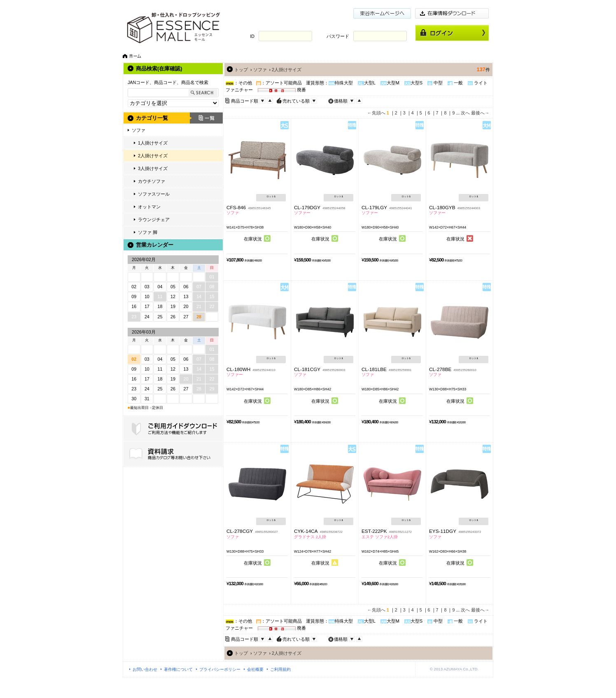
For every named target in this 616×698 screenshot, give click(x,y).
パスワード (338, 36)
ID (252, 36)
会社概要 (255, 669)
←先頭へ (376, 113)
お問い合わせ (145, 669)
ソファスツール (154, 194)
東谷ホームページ (382, 13)
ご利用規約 (280, 669)
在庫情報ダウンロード (452, 13)
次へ (465, 113)
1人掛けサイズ (153, 143)
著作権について (178, 669)
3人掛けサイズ (153, 168)
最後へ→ (480, 113)
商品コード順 (245, 101)
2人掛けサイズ (153, 156)
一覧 (206, 118)
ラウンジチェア (154, 219)
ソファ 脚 (148, 232)
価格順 (341, 101)
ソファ (139, 130)
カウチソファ (152, 181)
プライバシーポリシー (220, 669)
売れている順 (296, 101)
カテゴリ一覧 (152, 118)
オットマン (149, 207)
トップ (241, 70)
